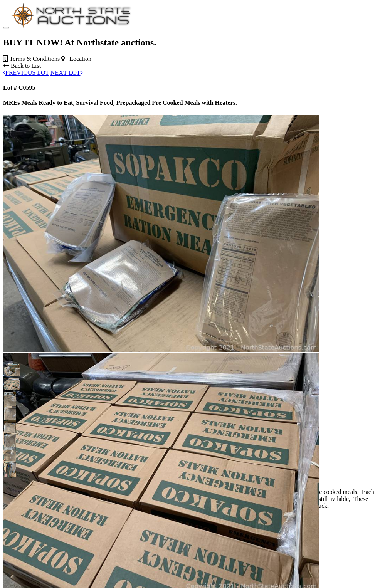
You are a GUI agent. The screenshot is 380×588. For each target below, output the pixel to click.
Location (76, 107)
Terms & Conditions (31, 107)
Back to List (22, 113)
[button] (10, 418)
